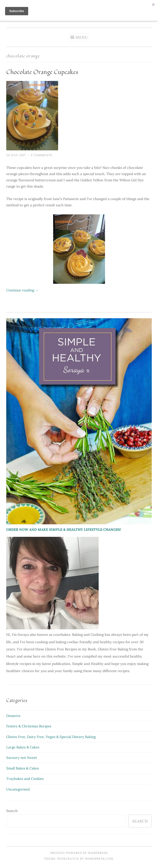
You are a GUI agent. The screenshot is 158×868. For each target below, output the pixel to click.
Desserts (13, 716)
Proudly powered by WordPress (79, 853)
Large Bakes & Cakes (23, 747)
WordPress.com (99, 859)
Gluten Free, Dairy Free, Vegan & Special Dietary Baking (51, 737)
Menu (82, 37)
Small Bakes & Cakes (23, 768)
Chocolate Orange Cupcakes (42, 72)
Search (12, 811)
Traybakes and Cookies (25, 779)
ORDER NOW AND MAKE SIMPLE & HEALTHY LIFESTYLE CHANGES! (64, 530)
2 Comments (41, 155)
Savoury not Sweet (22, 758)
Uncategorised (18, 789)
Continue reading (22, 290)
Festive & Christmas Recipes (29, 726)
